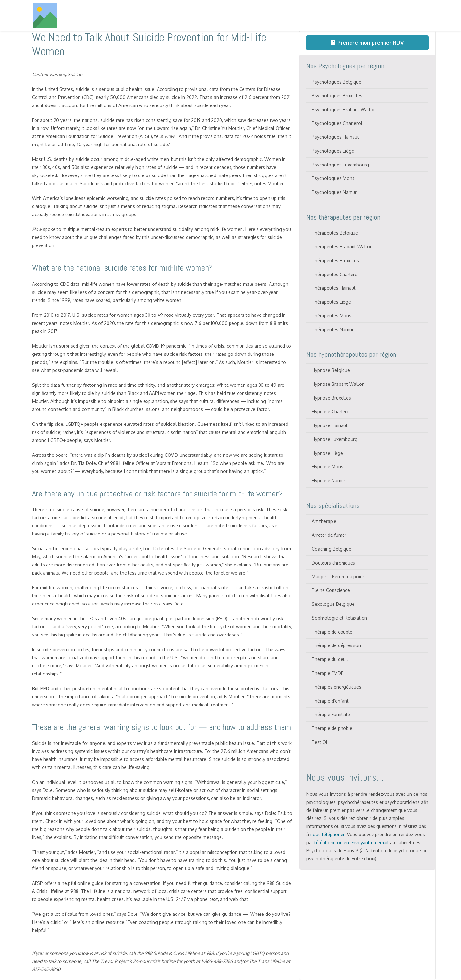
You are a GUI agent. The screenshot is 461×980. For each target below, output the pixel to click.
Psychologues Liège (333, 151)
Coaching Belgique (332, 549)
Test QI (319, 742)
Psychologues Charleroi (337, 123)
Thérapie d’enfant (330, 701)
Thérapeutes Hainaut (334, 288)
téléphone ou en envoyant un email (352, 842)
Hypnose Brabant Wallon (338, 384)
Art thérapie (324, 521)
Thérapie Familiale (331, 714)
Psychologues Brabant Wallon (344, 110)
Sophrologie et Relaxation (339, 618)
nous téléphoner (327, 834)
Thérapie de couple (332, 632)
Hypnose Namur (329, 480)
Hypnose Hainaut (330, 425)
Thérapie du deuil (330, 659)
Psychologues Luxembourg (340, 165)
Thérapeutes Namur (333, 330)
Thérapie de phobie (332, 728)
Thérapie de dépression (336, 645)
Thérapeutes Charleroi (335, 274)
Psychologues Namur (334, 192)
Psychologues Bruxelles (337, 96)
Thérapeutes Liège (331, 302)
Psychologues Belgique (337, 82)
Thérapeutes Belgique (335, 233)
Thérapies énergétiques (337, 687)
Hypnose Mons (328, 467)
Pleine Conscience (331, 590)
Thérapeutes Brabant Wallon (342, 247)
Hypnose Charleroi (331, 411)
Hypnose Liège (327, 453)
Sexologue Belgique (333, 604)
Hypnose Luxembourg (335, 439)
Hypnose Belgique (331, 370)
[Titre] (45, 15)
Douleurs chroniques (333, 563)
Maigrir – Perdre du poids (338, 577)
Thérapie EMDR (328, 673)
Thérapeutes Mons (332, 316)
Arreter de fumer (329, 535)
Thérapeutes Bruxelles (335, 260)
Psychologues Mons (333, 178)
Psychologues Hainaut (335, 137)
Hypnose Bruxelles (331, 398)
